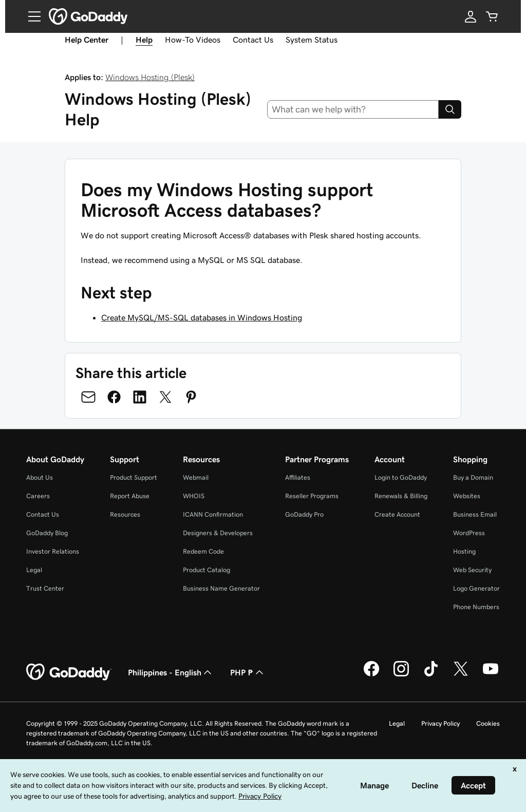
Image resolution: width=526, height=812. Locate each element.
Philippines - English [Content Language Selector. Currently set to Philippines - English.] (171, 672)
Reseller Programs (312, 496)
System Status (312, 40)
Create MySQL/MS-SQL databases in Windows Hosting (202, 317)
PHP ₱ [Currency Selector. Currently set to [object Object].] (248, 672)
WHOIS (194, 496)
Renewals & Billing (401, 496)
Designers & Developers (218, 533)
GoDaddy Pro (304, 514)
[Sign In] (471, 16)
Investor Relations (53, 551)
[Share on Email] (88, 397)
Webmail (196, 477)
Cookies (488, 723)
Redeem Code (203, 551)
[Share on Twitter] (165, 397)
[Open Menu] (30, 16)
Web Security (472, 570)
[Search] (450, 109)
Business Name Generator (221, 588)
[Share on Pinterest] (191, 397)
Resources (125, 514)
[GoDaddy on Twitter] (461, 675)
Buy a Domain (473, 477)
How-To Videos (193, 40)
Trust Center (45, 588)
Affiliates (298, 477)
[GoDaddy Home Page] (69, 672)
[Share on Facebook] (114, 397)
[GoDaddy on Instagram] (401, 675)
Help (144, 40)
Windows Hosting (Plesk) (150, 77)
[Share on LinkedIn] (140, 397)
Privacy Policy (440, 723)
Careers (38, 496)
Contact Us (253, 40)
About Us (40, 477)
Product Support (134, 477)
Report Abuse (130, 496)
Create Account (397, 514)
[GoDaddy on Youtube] (491, 675)
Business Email (475, 514)
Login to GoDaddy (401, 477)
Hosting (464, 551)
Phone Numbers (476, 607)
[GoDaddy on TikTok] (431, 675)
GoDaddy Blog (47, 533)
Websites (467, 496)
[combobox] (353, 109)
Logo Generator (476, 588)
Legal (34, 570)
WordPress (469, 533)
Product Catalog (206, 570)
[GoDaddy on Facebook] (371, 675)
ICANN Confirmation (213, 514)
